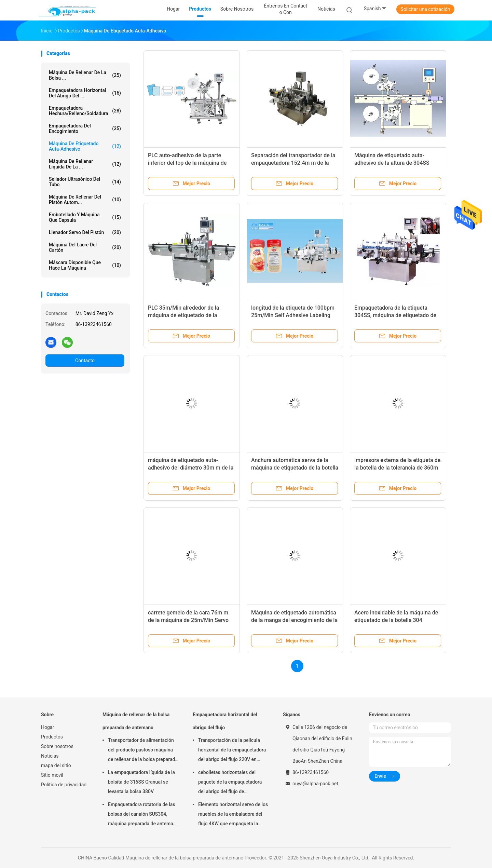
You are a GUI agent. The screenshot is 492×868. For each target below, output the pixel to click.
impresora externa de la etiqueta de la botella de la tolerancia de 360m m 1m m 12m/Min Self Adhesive (397, 468)
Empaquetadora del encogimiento (85, 128)
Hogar (47, 727)
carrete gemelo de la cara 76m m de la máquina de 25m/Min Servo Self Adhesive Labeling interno (188, 620)
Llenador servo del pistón (85, 232)
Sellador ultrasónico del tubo (85, 182)
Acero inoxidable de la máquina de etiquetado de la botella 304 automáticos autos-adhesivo (396, 620)
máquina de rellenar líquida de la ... (85, 164)
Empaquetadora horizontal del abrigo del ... (85, 93)
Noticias (50, 756)
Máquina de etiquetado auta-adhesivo (85, 146)
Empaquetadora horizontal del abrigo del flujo (225, 721)
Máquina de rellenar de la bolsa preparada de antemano (136, 721)
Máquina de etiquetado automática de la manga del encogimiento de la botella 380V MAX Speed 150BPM (294, 620)
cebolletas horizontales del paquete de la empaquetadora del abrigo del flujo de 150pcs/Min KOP (230, 783)
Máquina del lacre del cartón (85, 247)
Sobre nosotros (57, 746)
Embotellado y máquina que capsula (85, 217)
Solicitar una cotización (425, 9)
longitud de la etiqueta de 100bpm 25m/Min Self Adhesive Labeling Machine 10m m (293, 315)
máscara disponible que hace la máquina (85, 265)
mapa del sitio (56, 765)
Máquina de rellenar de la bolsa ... (85, 75)
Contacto (85, 361)
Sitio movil (52, 775)
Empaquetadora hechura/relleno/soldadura (85, 111)
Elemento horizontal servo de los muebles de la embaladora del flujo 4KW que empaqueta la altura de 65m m (233, 815)
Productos (52, 737)
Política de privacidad (64, 785)
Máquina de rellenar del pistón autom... (85, 200)
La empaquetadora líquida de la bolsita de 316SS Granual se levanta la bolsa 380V (141, 782)
